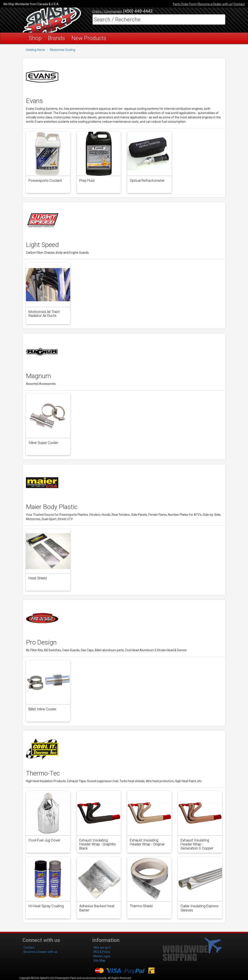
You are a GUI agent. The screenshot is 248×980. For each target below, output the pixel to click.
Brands (56, 38)
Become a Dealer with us (215, 4)
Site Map (99, 961)
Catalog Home (35, 50)
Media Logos (102, 956)
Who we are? (102, 948)
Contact (239, 4)
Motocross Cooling (63, 50)
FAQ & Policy (102, 952)
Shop (35, 38)
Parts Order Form (185, 4)
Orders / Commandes (107, 11)
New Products (89, 38)
